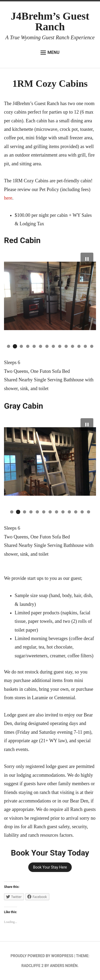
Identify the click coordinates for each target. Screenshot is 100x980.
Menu (50, 53)
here (8, 198)
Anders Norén (64, 966)
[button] (87, 259)
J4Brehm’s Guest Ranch (50, 21)
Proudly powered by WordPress (42, 956)
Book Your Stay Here (50, 867)
